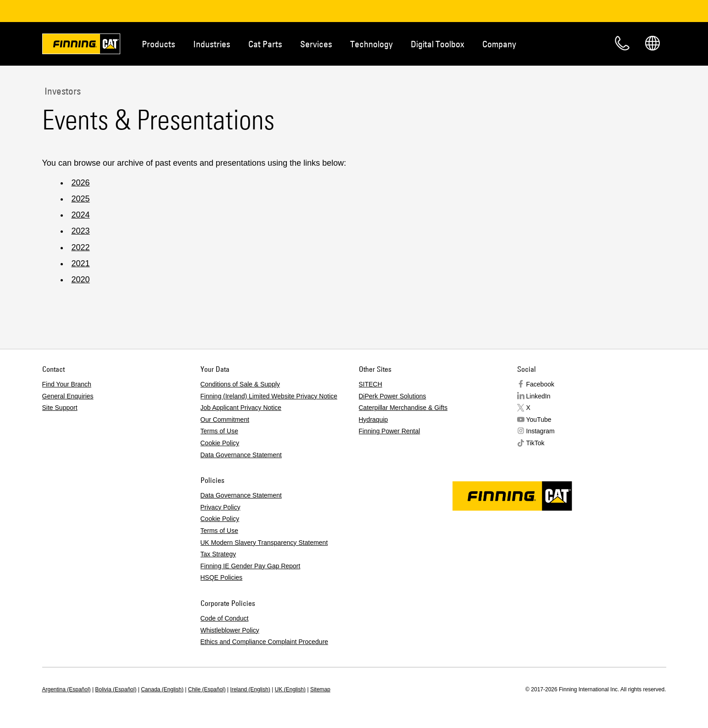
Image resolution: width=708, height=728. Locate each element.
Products (159, 44)
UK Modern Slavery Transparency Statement (264, 543)
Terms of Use (219, 431)
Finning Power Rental (390, 431)
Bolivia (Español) (116, 689)
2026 (81, 183)
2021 (81, 263)
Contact (622, 43)
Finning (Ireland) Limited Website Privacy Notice (269, 396)
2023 (81, 231)
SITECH (371, 384)
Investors (61, 91)
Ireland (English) (250, 689)
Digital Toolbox (438, 44)
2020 (81, 280)
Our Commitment (225, 420)
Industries (212, 44)
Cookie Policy (220, 443)
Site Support (60, 408)
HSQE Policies (222, 577)
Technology (371, 44)
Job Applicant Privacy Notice (241, 408)
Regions (652, 43)
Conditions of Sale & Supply (240, 384)
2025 (81, 199)
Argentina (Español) (67, 689)
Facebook (540, 384)
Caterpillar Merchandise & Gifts (403, 408)
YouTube (539, 420)
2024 (81, 215)
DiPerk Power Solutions (393, 396)
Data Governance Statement (241, 455)
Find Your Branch (67, 384)
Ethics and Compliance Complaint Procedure (265, 642)
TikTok (535, 443)
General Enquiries (68, 396)
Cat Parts (265, 44)
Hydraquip (374, 420)
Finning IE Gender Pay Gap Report (251, 566)
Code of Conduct (225, 618)
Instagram (541, 431)
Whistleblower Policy (230, 630)
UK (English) (290, 689)
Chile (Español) (207, 689)
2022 (81, 247)
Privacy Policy (220, 507)
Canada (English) (162, 689)
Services (316, 44)
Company (499, 44)
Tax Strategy (218, 554)
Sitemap (320, 689)
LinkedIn (538, 396)
